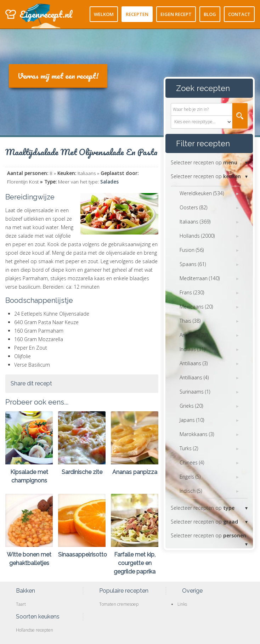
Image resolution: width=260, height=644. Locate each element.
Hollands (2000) (197, 236)
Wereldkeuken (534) (202, 193)
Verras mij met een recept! (58, 76)
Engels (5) (190, 477)
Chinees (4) (192, 462)
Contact (239, 14)
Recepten (137, 14)
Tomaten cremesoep (119, 604)
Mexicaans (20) (196, 307)
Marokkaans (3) (197, 434)
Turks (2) (189, 448)
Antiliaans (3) (194, 363)
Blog (210, 14)
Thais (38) (190, 321)
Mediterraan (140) (200, 278)
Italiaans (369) (195, 222)
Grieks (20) (191, 406)
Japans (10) (192, 420)
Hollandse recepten (35, 630)
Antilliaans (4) (194, 377)
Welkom (104, 14)
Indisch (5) (191, 491)
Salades (109, 182)
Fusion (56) (192, 250)
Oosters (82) (193, 207)
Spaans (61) (193, 264)
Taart (21, 604)
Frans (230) (192, 292)
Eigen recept (176, 14)
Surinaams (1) (195, 392)
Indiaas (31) (192, 349)
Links (182, 604)
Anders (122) (194, 335)
